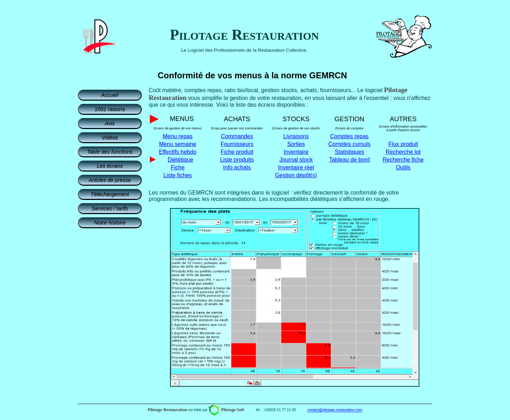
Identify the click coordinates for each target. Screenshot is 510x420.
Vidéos (110, 137)
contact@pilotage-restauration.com (335, 410)
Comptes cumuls (349, 144)
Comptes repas (349, 136)
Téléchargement (110, 194)
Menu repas (178, 136)
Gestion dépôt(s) (296, 175)
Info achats (237, 167)
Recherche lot (403, 152)
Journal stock (296, 160)
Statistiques (349, 152)
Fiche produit (237, 152)
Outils (403, 167)
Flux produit (403, 144)
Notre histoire (110, 222)
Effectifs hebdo (178, 152)
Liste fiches (177, 175)
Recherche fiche (403, 160)
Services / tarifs (110, 208)
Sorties (296, 144)
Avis (110, 123)
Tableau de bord (349, 160)
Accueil (110, 95)
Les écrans (110, 166)
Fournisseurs (237, 144)
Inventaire (296, 152)
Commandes (237, 136)
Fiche (178, 167)
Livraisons (296, 136)
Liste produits (237, 160)
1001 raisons (110, 109)
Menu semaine (178, 144)
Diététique (180, 160)
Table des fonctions (110, 152)
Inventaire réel (296, 167)
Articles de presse (110, 180)
